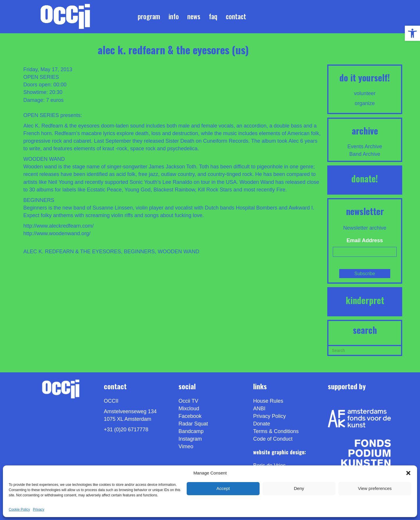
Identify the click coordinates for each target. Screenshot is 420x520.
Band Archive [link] (365, 154)
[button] (408, 473)
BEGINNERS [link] (139, 252)
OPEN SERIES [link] (41, 77)
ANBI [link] (259, 409)
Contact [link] (236, 16)
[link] (412, 33)
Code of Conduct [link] (273, 439)
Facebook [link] (190, 416)
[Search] (365, 350)
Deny (299, 488)
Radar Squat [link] (193, 424)
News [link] (194, 16)
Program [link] (149, 16)
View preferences (375, 488)
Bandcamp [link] (191, 431)
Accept (223, 488)
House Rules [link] (268, 401)
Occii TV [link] (188, 401)
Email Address (365, 240)
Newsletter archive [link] (365, 228)
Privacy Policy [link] (269, 416)
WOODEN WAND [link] (178, 252)
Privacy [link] (39, 509)
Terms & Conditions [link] (276, 431)
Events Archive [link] (365, 146)
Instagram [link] (190, 439)
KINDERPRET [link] (365, 300)
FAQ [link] (213, 16)
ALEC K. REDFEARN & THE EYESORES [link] (72, 252)
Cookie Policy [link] (19, 509)
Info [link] (174, 16)
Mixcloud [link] (189, 409)
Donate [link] (262, 424)
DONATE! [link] (365, 178)
